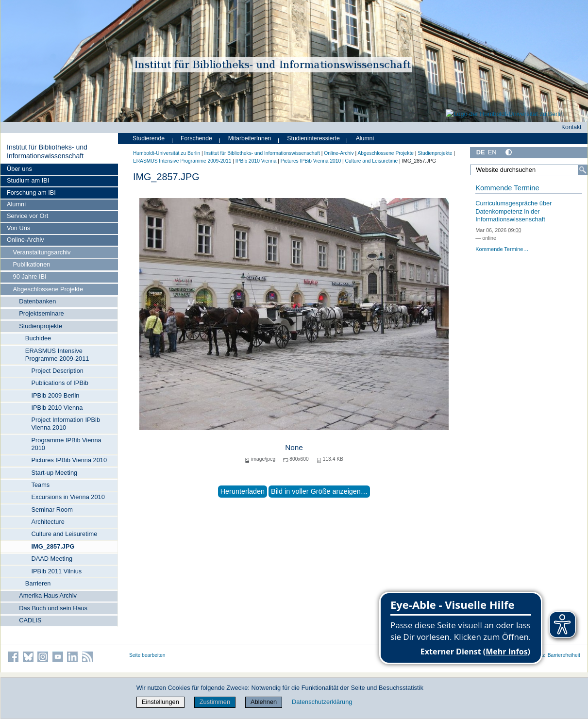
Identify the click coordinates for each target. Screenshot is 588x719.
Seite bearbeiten (147, 655)
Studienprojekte (41, 326)
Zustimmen (215, 702)
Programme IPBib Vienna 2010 (67, 444)
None (294, 447)
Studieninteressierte (313, 138)
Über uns (19, 169)
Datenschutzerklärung (322, 702)
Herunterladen (243, 491)
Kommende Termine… (502, 249)
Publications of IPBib (60, 383)
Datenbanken (37, 301)
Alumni (16, 204)
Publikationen (32, 264)
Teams (41, 485)
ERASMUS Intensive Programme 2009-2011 (57, 355)
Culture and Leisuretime (65, 534)
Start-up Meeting (55, 473)
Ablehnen (264, 702)
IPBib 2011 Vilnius (57, 571)
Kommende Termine (507, 188)
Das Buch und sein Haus (53, 608)
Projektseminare (41, 313)
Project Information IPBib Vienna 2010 (66, 424)
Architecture (48, 522)
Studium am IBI (28, 180)
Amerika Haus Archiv (48, 595)
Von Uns (18, 228)
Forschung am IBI (31, 192)
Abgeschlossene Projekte (48, 289)
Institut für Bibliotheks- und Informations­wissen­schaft (47, 151)
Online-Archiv (25, 240)
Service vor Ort (27, 216)
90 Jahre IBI (30, 276)
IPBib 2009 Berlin (56, 395)
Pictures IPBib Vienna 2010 (69, 460)
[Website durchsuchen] (529, 170)
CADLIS (30, 620)
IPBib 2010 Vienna (57, 408)
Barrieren (38, 583)
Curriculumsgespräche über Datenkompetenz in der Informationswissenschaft (513, 211)
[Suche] (583, 170)
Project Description (58, 371)
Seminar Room (52, 510)
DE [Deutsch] (481, 152)
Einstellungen (160, 702)
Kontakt (571, 127)
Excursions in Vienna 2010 (68, 497)
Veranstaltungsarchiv (42, 252)
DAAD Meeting (52, 559)
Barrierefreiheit (564, 655)
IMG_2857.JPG (53, 546)
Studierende (149, 138)
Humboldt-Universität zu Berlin (167, 153)
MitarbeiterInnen (250, 138)
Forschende (196, 138)
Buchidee (38, 338)
